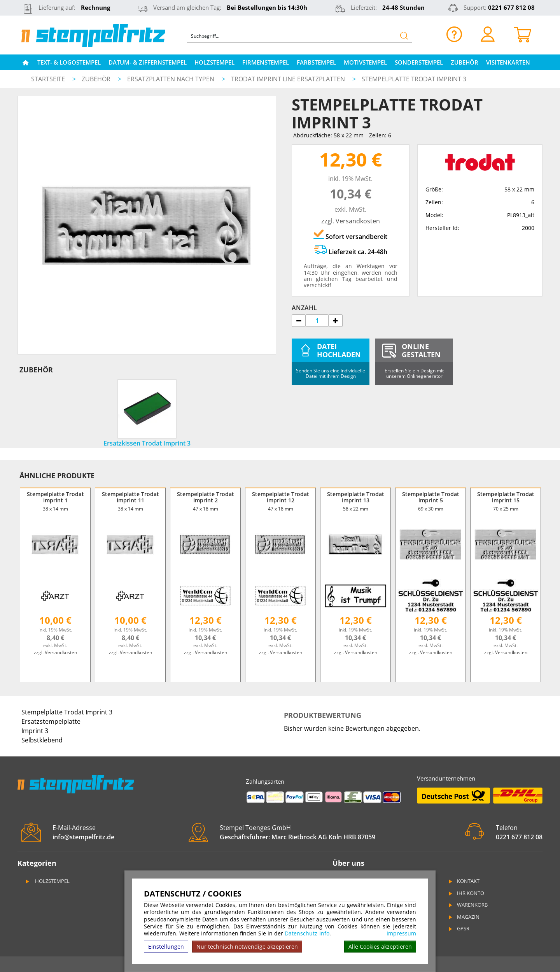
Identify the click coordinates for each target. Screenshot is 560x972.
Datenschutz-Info (307, 933)
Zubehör (465, 62)
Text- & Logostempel (69, 62)
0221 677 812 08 (511, 7)
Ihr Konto (466, 893)
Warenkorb (468, 905)
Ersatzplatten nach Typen (171, 79)
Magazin (464, 917)
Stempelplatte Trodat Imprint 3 (414, 79)
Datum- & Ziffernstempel (148, 62)
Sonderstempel (419, 62)
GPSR (458, 928)
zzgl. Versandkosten (351, 221)
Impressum (401, 933)
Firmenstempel (266, 62)
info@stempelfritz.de (83, 837)
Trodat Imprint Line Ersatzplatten (289, 79)
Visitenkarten (508, 62)
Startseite (48, 79)
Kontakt (464, 881)
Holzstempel (214, 62)
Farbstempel (316, 62)
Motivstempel (365, 62)
